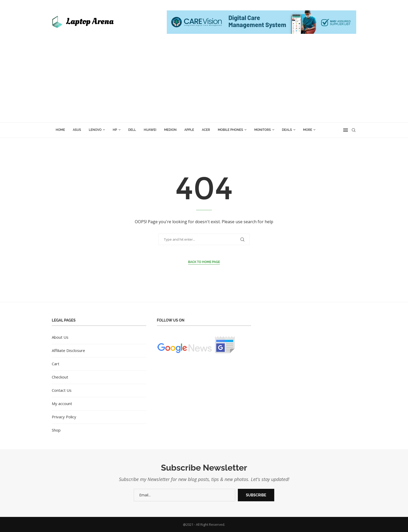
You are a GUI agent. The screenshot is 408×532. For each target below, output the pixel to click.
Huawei (150, 130)
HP (115, 130)
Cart (56, 364)
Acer (206, 130)
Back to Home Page (204, 262)
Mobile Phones (230, 130)
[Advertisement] (204, 83)
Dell (132, 130)
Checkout (60, 377)
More (308, 130)
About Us (60, 337)
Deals (287, 130)
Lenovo (95, 130)
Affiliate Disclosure (68, 350)
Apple (189, 130)
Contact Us (62, 390)
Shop (56, 430)
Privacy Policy (64, 417)
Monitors (262, 130)
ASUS (77, 130)
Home (60, 130)
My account (62, 403)
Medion (170, 130)
